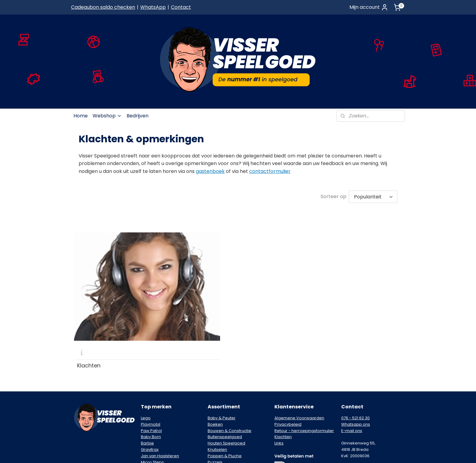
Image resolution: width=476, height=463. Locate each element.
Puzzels (215, 394)
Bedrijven (138, 116)
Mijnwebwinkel (313, 452)
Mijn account (369, 7)
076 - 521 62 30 (355, 349)
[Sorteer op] (373, 197)
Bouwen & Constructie (229, 362)
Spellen (215, 406)
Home (81, 116)
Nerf (145, 400)
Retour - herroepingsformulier (304, 362)
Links (279, 375)
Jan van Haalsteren (160, 387)
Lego (146, 349)
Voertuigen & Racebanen (233, 412)
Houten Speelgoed (226, 375)
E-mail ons (352, 362)
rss (236, 452)
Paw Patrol (151, 362)
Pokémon (150, 412)
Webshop (107, 116)
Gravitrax (150, 381)
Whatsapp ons (356, 356)
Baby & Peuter (222, 349)
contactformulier (270, 171)
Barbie (147, 375)
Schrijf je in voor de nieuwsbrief (360, 403)
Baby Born (151, 368)
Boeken (215, 356)
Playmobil (151, 356)
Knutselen (217, 381)
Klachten (89, 297)
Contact (181, 7)
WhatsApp (153, 7)
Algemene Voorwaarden (299, 349)
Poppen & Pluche (225, 387)
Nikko (146, 406)
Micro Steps (152, 394)
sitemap (224, 452)
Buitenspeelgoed (225, 368)
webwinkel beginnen (259, 452)
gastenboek (210, 171)
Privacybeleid (288, 356)
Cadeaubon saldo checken (103, 7)
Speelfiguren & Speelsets (233, 400)
